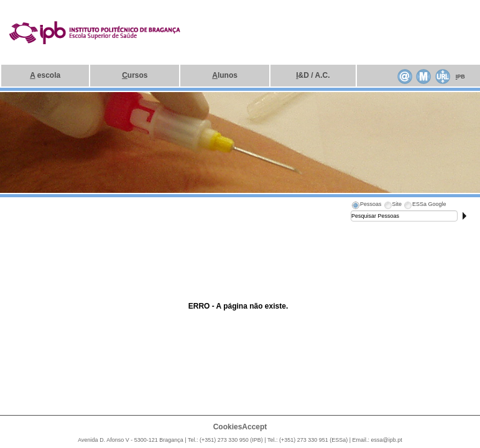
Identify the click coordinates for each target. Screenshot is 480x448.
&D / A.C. (313, 75)
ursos (135, 75)
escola (45, 75)
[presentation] (366, 206)
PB (460, 77)
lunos (225, 75)
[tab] (366, 206)
